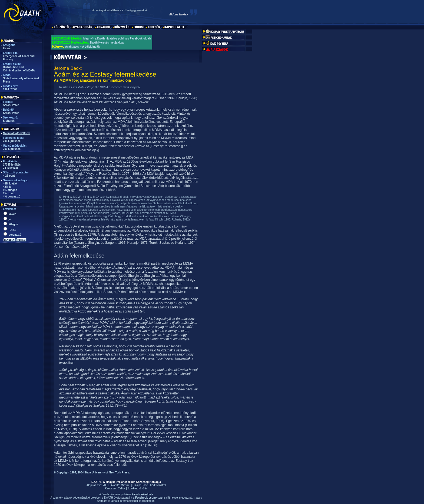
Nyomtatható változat (17, 133)
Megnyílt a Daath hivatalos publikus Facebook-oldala (117, 39)
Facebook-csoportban (149, 498)
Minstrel (126, 485)
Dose (145, 485)
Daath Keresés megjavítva (107, 43)
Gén (145, 488)
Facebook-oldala (142, 494)
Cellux (122, 488)
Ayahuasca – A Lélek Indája (83, 47)
